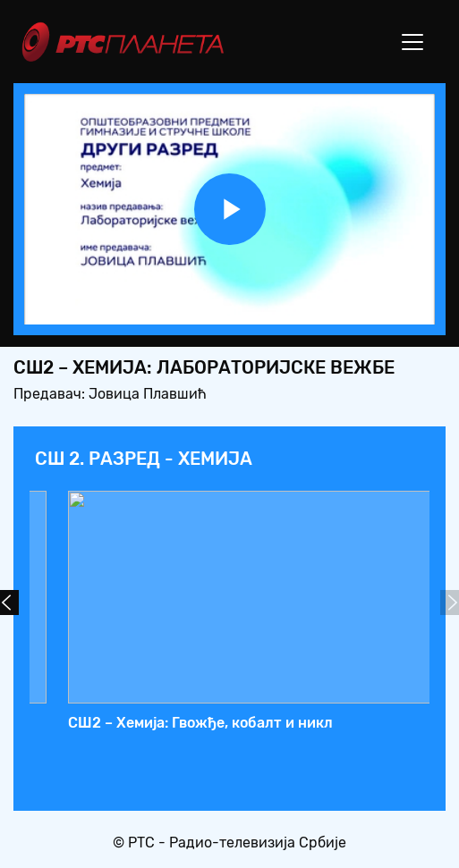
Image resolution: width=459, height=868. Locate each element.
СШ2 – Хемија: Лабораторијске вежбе (249, 723)
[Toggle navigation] (412, 42)
